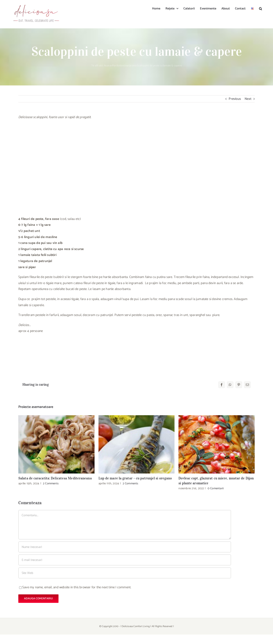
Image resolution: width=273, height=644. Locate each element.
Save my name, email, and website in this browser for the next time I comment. (77, 587)
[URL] (125, 573)
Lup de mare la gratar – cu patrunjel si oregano (135, 478)
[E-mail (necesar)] (125, 560)
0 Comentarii (216, 488)
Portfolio (117, 66)
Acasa (108, 66)
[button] (260, 8)
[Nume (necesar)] (125, 547)
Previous (235, 99)
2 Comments (51, 483)
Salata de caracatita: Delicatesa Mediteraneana (55, 478)
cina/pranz (130, 66)
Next (248, 99)
